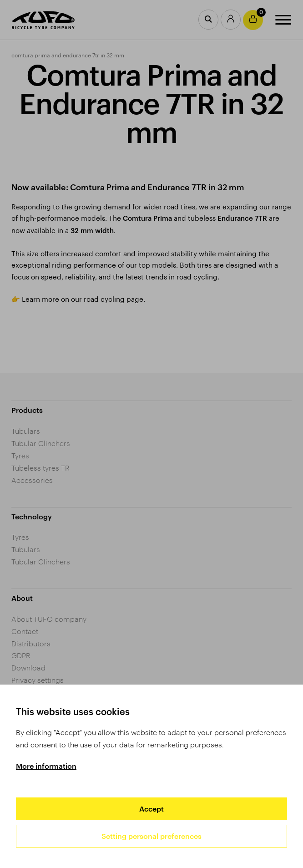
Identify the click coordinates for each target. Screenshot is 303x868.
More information (46, 766)
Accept (151, 809)
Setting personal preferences (151, 836)
